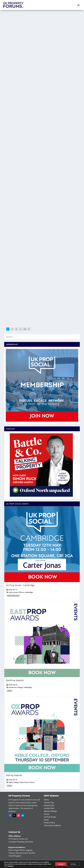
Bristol (32, 180)
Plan (16, 116)
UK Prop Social (50, 817)
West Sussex (10, 306)
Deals (36, 47)
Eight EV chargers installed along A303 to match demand (62, 40)
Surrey (69, 113)
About (46, 820)
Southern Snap (32, 304)
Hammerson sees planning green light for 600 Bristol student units (22, 176)
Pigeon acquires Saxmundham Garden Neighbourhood (61, 295)
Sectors (25, 182)
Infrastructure (14, 304)
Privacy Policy (49, 823)
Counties (9, 182)
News (23, 49)
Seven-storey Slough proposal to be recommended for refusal (21, 109)
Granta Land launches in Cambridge (21, 241)
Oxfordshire (29, 49)
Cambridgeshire (19, 246)
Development (10, 49)
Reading (69, 235)
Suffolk (47, 304)
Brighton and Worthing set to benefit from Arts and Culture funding (22, 297)
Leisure (21, 304)
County (32, 47)
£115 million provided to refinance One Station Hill (60, 229)
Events (47, 814)
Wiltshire (48, 49)
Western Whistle (68, 47)
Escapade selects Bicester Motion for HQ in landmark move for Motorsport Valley (22, 41)
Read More (12, 76)
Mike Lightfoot (17, 302)
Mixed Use (18, 49)
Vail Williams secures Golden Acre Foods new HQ (59, 107)
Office (56, 113)
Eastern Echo (58, 302)
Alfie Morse (16, 47)
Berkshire (32, 113)
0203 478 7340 (14, 862)
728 (25, 329)
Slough (32, 116)
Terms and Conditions (52, 826)
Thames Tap (15, 51)
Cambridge (10, 246)
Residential (21, 116)
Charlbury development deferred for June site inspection (61, 162)
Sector (36, 49)
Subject (8, 51)
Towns (21, 118)
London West (49, 808)
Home (46, 800)
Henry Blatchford (18, 244)
